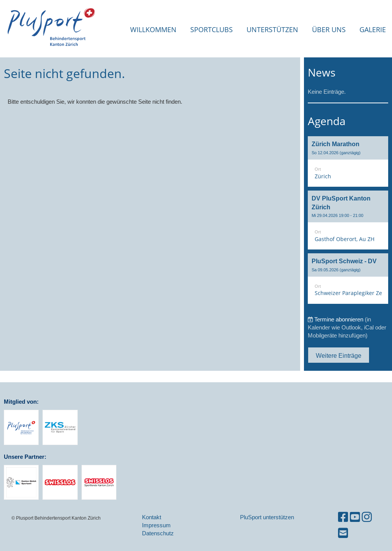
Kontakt (152, 517)
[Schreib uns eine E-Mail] (343, 533)
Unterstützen (272, 29)
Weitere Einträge (339, 355)
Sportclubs (212, 29)
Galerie (373, 29)
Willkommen (153, 29)
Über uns (329, 29)
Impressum (156, 525)
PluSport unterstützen (267, 517)
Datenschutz (158, 533)
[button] (348, 161)
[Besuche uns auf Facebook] (343, 517)
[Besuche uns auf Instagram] (367, 517)
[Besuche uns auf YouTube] (355, 517)
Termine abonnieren (339, 319)
